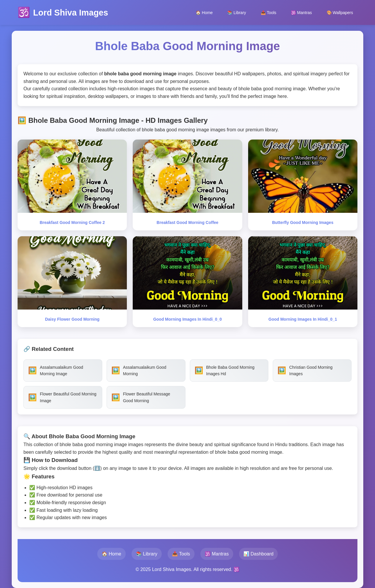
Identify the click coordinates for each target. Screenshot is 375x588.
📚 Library (237, 13)
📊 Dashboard (259, 554)
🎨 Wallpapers (340, 13)
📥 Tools (269, 13)
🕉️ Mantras (301, 13)
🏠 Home (204, 13)
